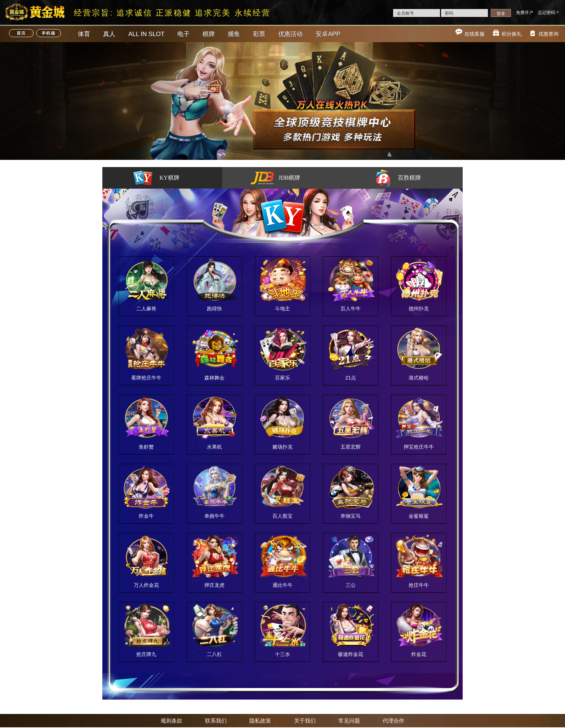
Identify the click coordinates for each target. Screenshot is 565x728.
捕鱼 (234, 34)
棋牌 (209, 34)
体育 (84, 34)
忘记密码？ (549, 13)
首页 (21, 33)
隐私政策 (260, 721)
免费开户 (525, 13)
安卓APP (328, 34)
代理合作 (393, 721)
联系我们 (216, 721)
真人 (109, 34)
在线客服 (475, 34)
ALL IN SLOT (146, 34)
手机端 (49, 33)
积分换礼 (512, 34)
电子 (183, 34)
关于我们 (305, 721)
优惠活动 (290, 34)
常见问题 (349, 721)
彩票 (259, 34)
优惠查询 (548, 34)
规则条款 (172, 721)
